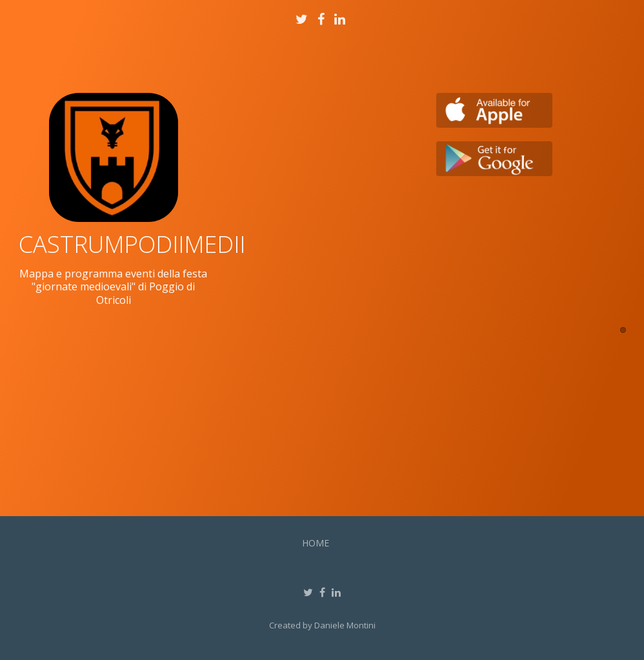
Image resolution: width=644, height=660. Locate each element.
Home (316, 543)
